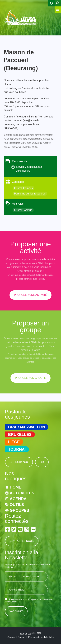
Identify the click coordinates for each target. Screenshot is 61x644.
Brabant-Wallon (27, 427)
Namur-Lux (30, 634)
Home (16, 487)
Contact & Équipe (16, 637)
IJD (42, 462)
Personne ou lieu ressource (30, 194)
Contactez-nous (22, 541)
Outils (17, 505)
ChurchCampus (23, 210)
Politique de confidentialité (41, 637)
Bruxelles (20, 434)
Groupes (19, 510)
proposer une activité (30, 295)
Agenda (18, 499)
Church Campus (23, 188)
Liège (14, 442)
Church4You (19, 462)
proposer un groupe (30, 378)
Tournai (17, 449)
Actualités (22, 493)
